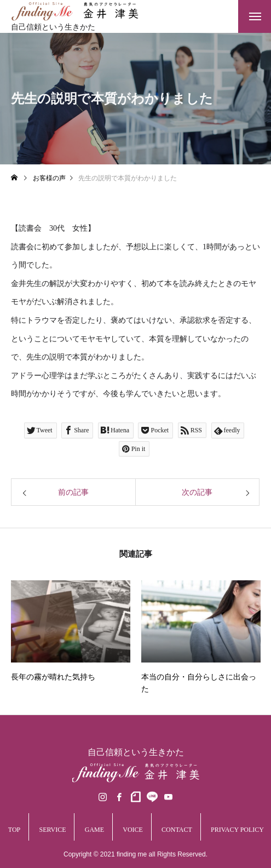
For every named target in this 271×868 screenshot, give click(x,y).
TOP (14, 830)
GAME (94, 830)
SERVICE (52, 830)
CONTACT (177, 830)
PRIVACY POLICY (237, 830)
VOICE (133, 830)
